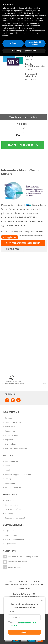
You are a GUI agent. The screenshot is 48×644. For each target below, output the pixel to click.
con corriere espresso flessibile (24, 384)
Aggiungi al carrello (23, 145)
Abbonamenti (10, 483)
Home (10, 581)
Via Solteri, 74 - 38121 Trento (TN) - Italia (23, 557)
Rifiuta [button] (13, 43)
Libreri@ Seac (10, 479)
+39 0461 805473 (14, 567)
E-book (7, 470)
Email (11, 612)
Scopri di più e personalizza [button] (24, 51)
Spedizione (9, 466)
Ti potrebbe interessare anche (23, 243)
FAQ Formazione (11, 535)
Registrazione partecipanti (15, 518)
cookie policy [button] (39, 18)
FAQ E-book (9, 531)
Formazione (24, 588)
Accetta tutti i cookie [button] (35, 43)
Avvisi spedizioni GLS (13, 487)
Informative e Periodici (16, 585)
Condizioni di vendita (13, 422)
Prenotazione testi (12, 461)
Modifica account (11, 435)
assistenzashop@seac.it (18, 561)
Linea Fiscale (23, 581)
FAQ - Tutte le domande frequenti (18, 539)
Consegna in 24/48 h (24, 381)
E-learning (9, 514)
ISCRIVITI (25, 632)
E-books (37, 581)
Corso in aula (10, 500)
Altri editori (37, 585)
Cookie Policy (10, 431)
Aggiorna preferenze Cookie (16, 448)
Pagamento (9, 440)
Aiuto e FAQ (12, 249)
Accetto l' (23, 624)
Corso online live (11, 505)
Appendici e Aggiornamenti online (18, 474)
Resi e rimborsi (10, 444)
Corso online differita (13, 509)
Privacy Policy (10, 427)
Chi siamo (9, 418)
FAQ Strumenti (10, 544)
